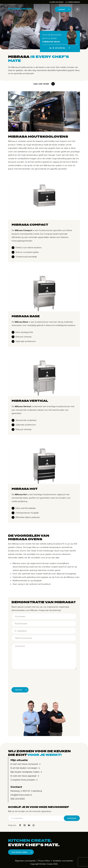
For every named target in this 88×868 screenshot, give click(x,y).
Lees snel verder (44, 84)
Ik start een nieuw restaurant (24, 764)
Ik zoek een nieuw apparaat (23, 776)
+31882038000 (73, 2)
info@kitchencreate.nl (21, 795)
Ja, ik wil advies (60, 48)
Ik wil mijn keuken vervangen (24, 768)
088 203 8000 (56, 2)
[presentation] (33, 679)
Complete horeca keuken (23, 780)
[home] (20, 9)
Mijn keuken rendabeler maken (25, 772)
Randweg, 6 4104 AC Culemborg (26, 791)
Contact (65, 9)
